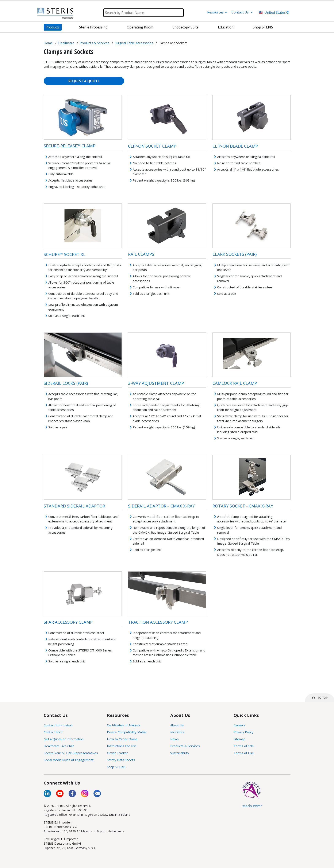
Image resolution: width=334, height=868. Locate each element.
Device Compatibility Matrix (127, 732)
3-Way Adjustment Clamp (156, 383)
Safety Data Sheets (121, 760)
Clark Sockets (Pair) (235, 254)
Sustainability (180, 753)
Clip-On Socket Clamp (152, 146)
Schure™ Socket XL (65, 254)
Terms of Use (244, 753)
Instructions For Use (122, 746)
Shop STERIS (116, 767)
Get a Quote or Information (64, 739)
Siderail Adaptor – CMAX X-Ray (161, 506)
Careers (239, 725)
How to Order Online (122, 739)
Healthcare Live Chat (59, 746)
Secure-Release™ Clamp (70, 146)
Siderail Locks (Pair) (66, 383)
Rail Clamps (141, 254)
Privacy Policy (243, 732)
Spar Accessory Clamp (68, 622)
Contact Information (58, 725)
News (174, 739)
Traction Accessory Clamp (158, 622)
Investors (177, 732)
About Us (177, 725)
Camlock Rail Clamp (235, 383)
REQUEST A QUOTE (84, 81)
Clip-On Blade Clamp (235, 146)
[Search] (143, 13)
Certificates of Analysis (124, 725)
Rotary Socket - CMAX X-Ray (243, 506)
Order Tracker (117, 753)
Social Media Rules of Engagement (69, 760)
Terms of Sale (244, 746)
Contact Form (53, 732)
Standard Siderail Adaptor (74, 506)
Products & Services (185, 746)
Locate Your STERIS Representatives (71, 753)
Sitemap (239, 739)
